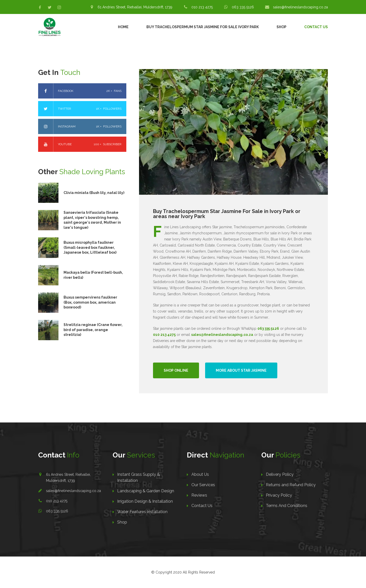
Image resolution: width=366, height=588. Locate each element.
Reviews (199, 495)
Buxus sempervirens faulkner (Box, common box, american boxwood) (90, 302)
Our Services (203, 485)
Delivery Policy (280, 474)
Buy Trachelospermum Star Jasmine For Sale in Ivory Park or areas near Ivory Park (227, 214)
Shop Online (176, 370)
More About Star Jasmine (241, 370)
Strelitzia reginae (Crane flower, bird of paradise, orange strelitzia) (93, 330)
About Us (200, 474)
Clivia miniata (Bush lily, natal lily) (94, 193)
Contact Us (316, 27)
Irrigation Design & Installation (145, 501)
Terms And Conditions (287, 506)
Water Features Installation (142, 512)
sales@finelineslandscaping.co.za (73, 491)
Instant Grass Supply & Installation (139, 477)
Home (123, 27)
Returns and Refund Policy (291, 485)
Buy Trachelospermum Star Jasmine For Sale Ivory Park (203, 27)
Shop (281, 27)
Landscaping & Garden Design (146, 491)
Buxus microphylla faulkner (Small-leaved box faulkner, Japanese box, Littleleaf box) (90, 247)
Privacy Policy (279, 495)
